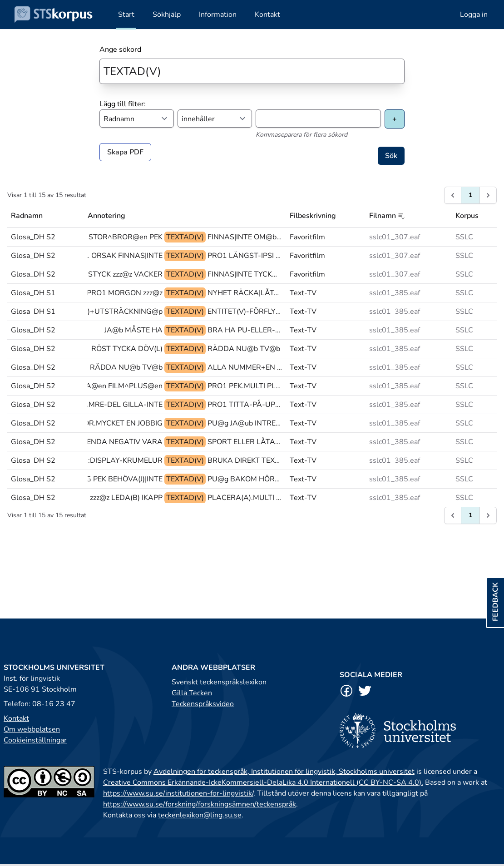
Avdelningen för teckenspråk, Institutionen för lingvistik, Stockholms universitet (284, 772)
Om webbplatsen (32, 729)
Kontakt (16, 718)
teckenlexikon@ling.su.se (200, 815)
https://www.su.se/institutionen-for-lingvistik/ (178, 793)
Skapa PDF (125, 152)
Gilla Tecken (192, 693)
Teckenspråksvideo (203, 704)
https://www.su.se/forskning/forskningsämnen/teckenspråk (200, 804)
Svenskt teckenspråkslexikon (219, 682)
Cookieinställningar (35, 740)
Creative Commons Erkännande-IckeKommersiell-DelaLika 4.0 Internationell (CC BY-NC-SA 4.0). (263, 782)
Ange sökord (120, 49)
